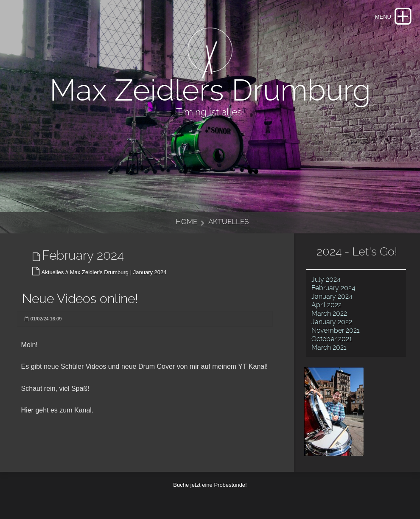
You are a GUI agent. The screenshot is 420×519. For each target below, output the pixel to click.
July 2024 (326, 279)
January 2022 (332, 322)
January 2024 (150, 272)
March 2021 (329, 347)
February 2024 (333, 288)
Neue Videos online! (80, 299)
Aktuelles (228, 222)
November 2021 (336, 330)
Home (186, 222)
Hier (27, 410)
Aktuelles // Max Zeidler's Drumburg (85, 272)
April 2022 (326, 305)
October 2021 (332, 339)
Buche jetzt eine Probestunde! (210, 485)
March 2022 (329, 313)
